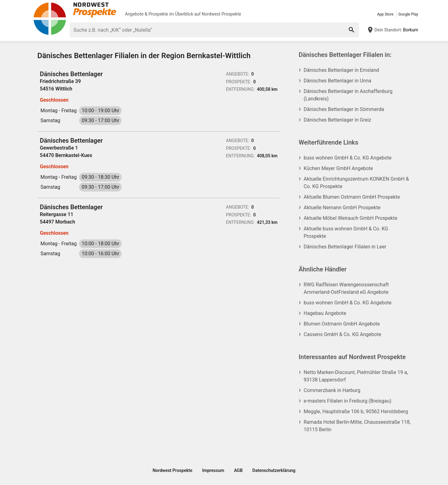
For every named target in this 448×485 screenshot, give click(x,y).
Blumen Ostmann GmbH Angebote (342, 324)
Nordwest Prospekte (221, 14)
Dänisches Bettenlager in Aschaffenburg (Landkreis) (348, 95)
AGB (238, 470)
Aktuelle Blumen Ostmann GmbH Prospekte (352, 197)
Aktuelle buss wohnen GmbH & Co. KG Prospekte (346, 232)
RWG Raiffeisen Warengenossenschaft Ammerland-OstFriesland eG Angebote (346, 288)
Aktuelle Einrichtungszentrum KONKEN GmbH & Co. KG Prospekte (356, 183)
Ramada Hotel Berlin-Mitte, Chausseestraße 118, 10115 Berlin (357, 426)
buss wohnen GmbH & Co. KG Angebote (348, 158)
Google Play (408, 14)
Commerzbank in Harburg (332, 390)
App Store (385, 14)
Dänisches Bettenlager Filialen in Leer (345, 247)
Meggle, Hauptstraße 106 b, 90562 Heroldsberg (356, 411)
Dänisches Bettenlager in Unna (337, 81)
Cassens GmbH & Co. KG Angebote (342, 334)
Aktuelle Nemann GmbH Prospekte (342, 208)
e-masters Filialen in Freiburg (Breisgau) (348, 401)
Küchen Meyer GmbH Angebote (338, 168)
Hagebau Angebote (325, 313)
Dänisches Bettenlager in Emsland (341, 70)
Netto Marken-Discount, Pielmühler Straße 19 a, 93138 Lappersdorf (356, 376)
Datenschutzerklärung (274, 470)
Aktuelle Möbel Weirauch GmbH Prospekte (350, 218)
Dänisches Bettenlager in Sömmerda (344, 109)
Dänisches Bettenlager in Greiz (337, 120)
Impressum (213, 470)
